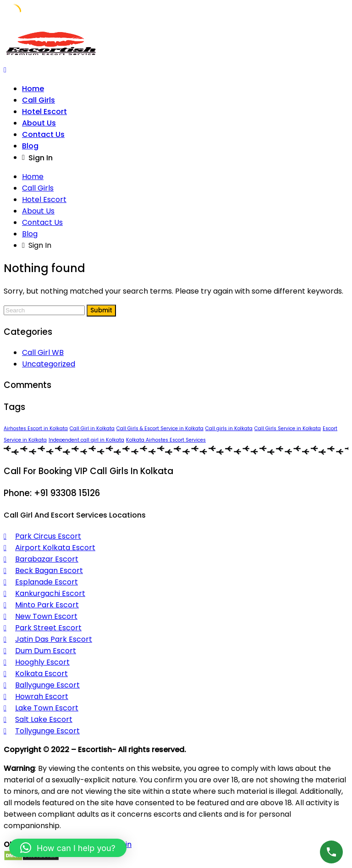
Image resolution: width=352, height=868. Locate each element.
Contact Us (43, 134)
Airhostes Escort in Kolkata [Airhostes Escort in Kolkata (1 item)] (36, 429)
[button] (68, 848)
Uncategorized (49, 364)
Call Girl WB (43, 352)
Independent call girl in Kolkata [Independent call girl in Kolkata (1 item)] (86, 440)
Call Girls (38, 100)
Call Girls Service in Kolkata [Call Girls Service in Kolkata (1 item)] (288, 429)
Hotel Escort (44, 112)
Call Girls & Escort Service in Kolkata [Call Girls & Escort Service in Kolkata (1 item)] (160, 429)
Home (33, 89)
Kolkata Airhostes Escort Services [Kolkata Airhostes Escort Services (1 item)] (166, 440)
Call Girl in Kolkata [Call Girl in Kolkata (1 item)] (92, 429)
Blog (30, 146)
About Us (39, 123)
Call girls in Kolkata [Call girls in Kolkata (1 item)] (229, 429)
